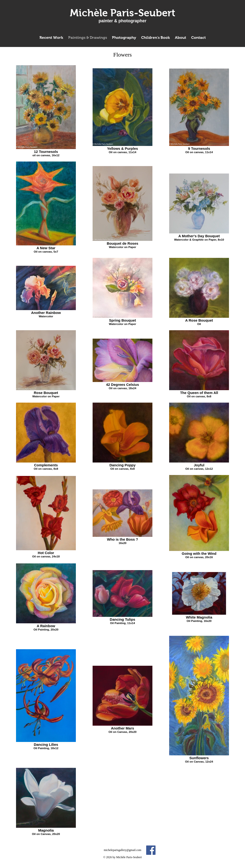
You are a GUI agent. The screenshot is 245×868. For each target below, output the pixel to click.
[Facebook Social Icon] (151, 850)
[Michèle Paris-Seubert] (122, 13)
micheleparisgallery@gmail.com (123, 850)
